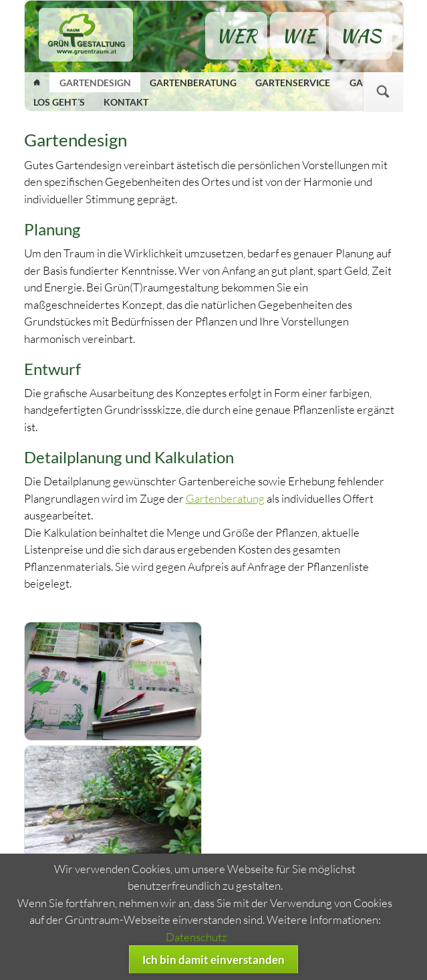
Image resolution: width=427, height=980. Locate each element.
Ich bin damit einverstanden (213, 960)
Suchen (383, 92)
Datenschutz (196, 937)
